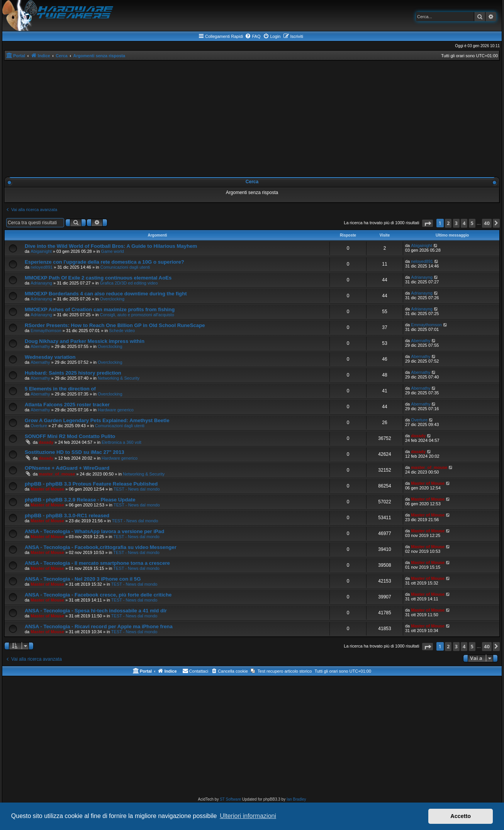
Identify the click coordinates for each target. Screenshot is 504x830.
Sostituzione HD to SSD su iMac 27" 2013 (75, 452)
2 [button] (448, 223)
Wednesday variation (50, 357)
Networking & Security (119, 378)
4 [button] (464, 223)
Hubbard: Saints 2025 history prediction (73, 373)
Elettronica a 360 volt (121, 442)
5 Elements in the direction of (60, 389)
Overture (39, 426)
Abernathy (40, 346)
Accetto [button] (461, 816)
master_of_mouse (57, 474)
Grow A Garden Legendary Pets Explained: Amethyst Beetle (97, 420)
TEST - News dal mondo (137, 489)
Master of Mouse (47, 489)
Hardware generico (116, 410)
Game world (113, 251)
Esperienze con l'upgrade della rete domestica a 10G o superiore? (104, 262)
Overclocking (112, 299)
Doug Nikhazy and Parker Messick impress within (85, 341)
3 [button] (456, 223)
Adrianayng (41, 283)
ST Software (230, 799)
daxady (46, 442)
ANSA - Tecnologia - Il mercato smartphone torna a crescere (97, 563)
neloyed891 (42, 267)
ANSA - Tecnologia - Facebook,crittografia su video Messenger (101, 547)
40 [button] (487, 223)
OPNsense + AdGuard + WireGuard (67, 468)
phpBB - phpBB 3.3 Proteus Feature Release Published (91, 484)
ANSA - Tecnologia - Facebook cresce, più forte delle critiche (98, 595)
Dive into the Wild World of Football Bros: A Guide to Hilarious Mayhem (111, 246)
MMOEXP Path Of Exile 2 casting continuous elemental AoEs (98, 278)
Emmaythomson (46, 331)
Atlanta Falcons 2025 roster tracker (67, 405)
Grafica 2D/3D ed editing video (129, 283)
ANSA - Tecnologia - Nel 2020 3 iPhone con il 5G (83, 579)
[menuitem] (253, 36)
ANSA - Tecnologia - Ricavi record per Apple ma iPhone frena (99, 626)
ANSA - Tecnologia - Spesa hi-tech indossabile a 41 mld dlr (96, 611)
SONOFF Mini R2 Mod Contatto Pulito (70, 436)
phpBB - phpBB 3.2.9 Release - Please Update (80, 500)
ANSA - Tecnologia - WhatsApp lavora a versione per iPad (94, 531)
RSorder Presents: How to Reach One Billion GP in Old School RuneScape (115, 325)
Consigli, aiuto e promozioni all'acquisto (137, 315)
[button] (428, 223)
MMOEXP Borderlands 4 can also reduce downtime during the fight (106, 294)
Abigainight (41, 251)
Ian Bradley (296, 799)
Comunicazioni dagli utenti (125, 267)
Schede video (122, 331)
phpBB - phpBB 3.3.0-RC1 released (67, 516)
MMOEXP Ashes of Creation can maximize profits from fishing (100, 309)
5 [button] (472, 223)
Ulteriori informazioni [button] (248, 816)
